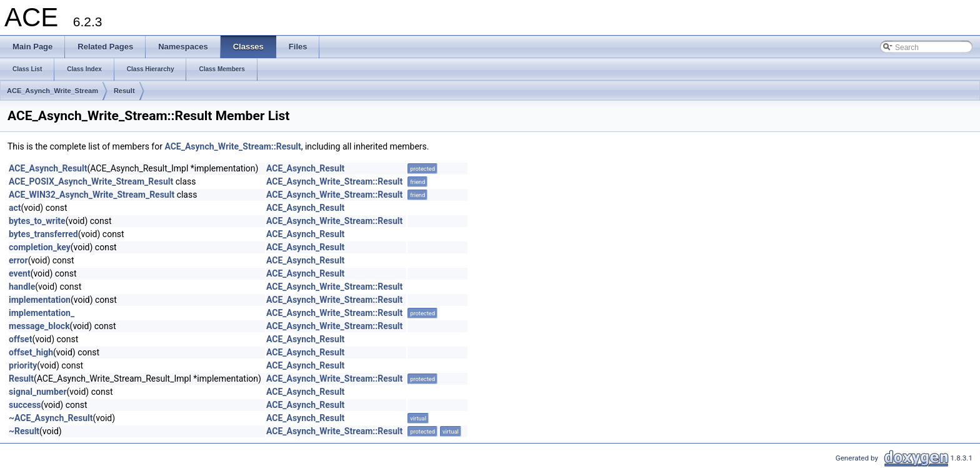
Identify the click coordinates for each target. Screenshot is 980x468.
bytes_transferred (43, 234)
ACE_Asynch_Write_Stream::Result (232, 146)
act (15, 208)
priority (23, 365)
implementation (40, 300)
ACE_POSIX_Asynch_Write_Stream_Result (91, 181)
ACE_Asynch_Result (48, 168)
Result (124, 91)
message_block (39, 326)
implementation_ (42, 313)
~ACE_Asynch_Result (51, 418)
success (25, 405)
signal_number (38, 392)
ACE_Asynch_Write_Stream (52, 91)
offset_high (31, 352)
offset (20, 339)
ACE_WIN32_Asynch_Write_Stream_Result (92, 195)
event (20, 273)
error (18, 260)
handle (22, 287)
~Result (24, 431)
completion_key (40, 247)
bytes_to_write (37, 221)
